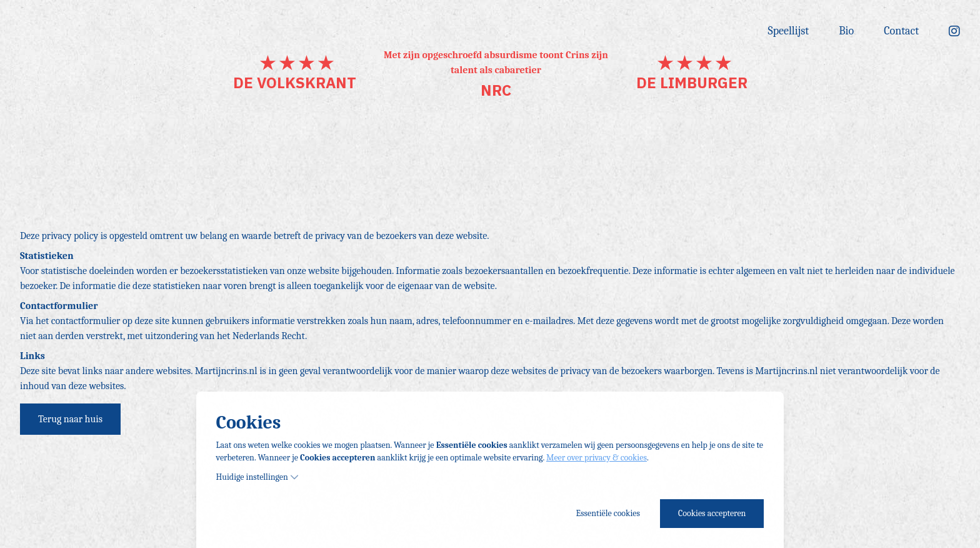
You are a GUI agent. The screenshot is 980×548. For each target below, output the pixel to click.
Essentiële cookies (608, 513)
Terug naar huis (70, 419)
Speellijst (789, 31)
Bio (846, 31)
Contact (901, 31)
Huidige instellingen (257, 477)
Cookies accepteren (712, 513)
